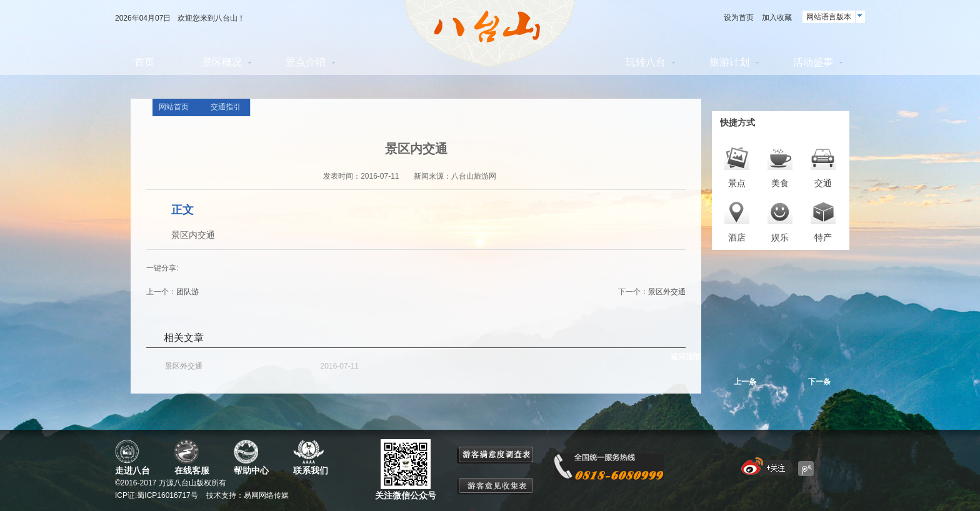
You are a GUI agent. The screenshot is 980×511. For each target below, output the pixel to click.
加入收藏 (777, 17)
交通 (823, 183)
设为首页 (739, 17)
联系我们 (311, 470)
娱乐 (780, 237)
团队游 (187, 292)
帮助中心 (251, 470)
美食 (780, 183)
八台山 (490, 34)
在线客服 (192, 470)
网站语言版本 (829, 17)
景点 (737, 183)
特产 (823, 237)
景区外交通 (667, 292)
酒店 (737, 237)
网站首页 (174, 107)
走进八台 (132, 470)
